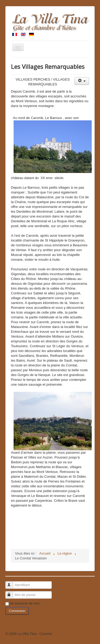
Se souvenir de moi (24, 603)
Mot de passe (12, 593)
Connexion (17, 611)
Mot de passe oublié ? (22, 624)
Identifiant (12, 583)
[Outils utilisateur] (82, 81)
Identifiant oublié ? (19, 619)
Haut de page (84, 634)
